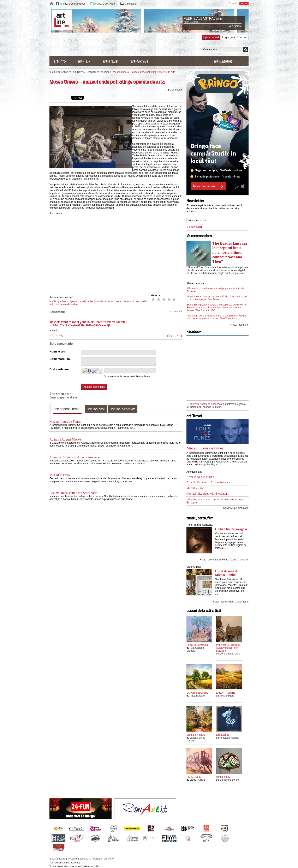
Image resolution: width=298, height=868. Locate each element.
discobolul (128, 301)
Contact (233, 4)
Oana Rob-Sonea (229, 780)
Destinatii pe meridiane (98, 72)
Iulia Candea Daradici (195, 649)
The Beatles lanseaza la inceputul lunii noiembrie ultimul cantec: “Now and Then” (230, 252)
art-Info (60, 61)
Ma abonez (194, 227)
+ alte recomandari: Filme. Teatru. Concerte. (224, 560)
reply (60, 336)
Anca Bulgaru (191, 22)
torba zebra (222, 735)
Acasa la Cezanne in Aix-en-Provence (75, 457)
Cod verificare (59, 369)
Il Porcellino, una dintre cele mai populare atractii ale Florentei (215, 290)
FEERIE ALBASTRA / (199, 19)
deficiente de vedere (67, 304)
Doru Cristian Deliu (230, 654)
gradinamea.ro (57, 859)
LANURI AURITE (225, 693)
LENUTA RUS (198, 780)
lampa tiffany (223, 777)
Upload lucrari (211, 37)
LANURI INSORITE (197, 693)
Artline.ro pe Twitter (105, 4)
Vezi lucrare (235, 26)
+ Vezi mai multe (239, 325)
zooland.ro (85, 859)
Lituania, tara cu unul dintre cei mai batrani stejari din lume (215, 501)
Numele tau (57, 351)
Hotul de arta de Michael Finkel (227, 573)
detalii (219, 19)
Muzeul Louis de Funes (65, 422)
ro (242, 4)
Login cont (229, 37)
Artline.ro (66, 72)
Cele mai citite (96, 409)
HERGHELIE (194, 777)
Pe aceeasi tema (67, 409)
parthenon (64, 301)
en (246, 4)
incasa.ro (73, 859)
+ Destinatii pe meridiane (235, 508)
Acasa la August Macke (65, 439)
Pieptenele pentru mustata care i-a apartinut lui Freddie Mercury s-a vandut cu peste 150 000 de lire (217, 317)
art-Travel (111, 61)
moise (90, 301)
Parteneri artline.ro (104, 859)
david (82, 301)
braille (53, 301)
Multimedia (130, 4)
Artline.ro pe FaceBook (73, 4)
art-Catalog (223, 61)
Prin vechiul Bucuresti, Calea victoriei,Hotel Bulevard (228, 648)
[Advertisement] (125, 44)
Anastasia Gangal (229, 738)
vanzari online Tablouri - (196, 739)
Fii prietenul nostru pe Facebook (204, 404)
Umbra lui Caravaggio (231, 529)
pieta (74, 301)
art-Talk (84, 61)
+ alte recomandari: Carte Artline (231, 602)
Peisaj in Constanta (197, 645)
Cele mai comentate (123, 409)
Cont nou (242, 37)
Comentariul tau (61, 359)
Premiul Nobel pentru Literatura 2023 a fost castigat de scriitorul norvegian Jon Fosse (217, 298)
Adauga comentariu (94, 387)
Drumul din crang (196, 735)
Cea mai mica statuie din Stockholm (73, 493)
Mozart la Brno (60, 475)
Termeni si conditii (59, 863)
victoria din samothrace (108, 301)
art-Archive (140, 61)
